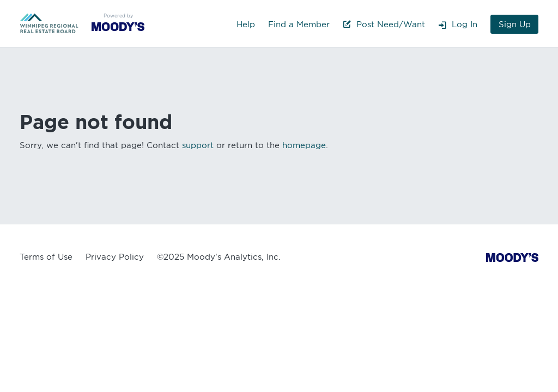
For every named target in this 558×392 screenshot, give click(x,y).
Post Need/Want (384, 24)
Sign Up (515, 24)
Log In (458, 24)
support (198, 145)
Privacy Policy (115, 257)
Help (246, 24)
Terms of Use (46, 257)
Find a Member (299, 24)
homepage (304, 145)
